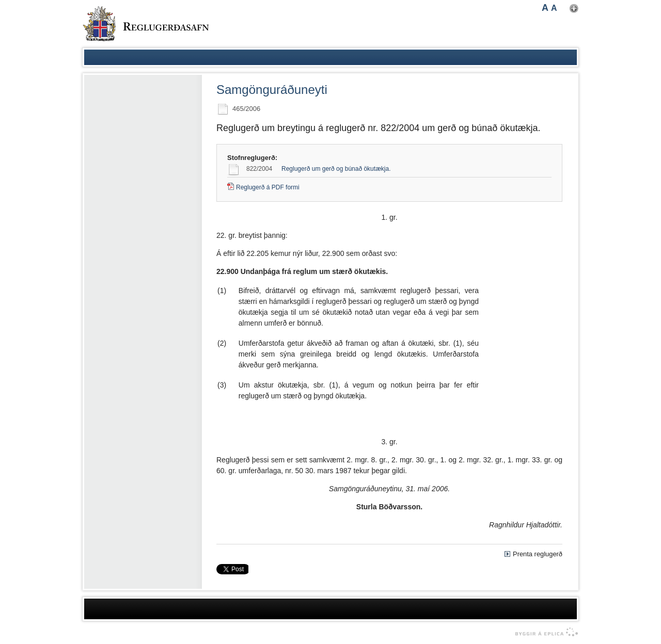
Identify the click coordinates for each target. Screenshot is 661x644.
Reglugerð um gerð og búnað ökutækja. (336, 169)
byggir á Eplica (544, 632)
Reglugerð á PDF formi (268, 187)
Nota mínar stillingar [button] (574, 9)
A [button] (545, 8)
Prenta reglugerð (538, 554)
